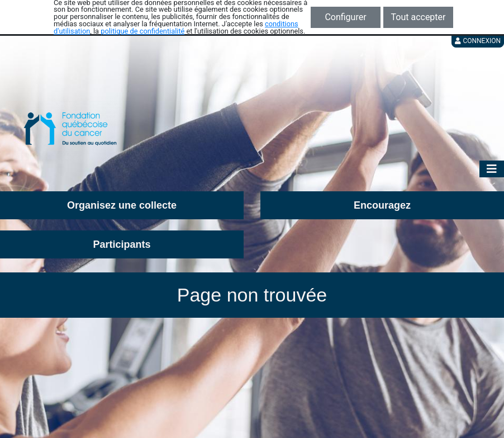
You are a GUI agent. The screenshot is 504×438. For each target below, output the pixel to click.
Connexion (478, 41)
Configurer (345, 17)
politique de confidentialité (142, 31)
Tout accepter (419, 17)
